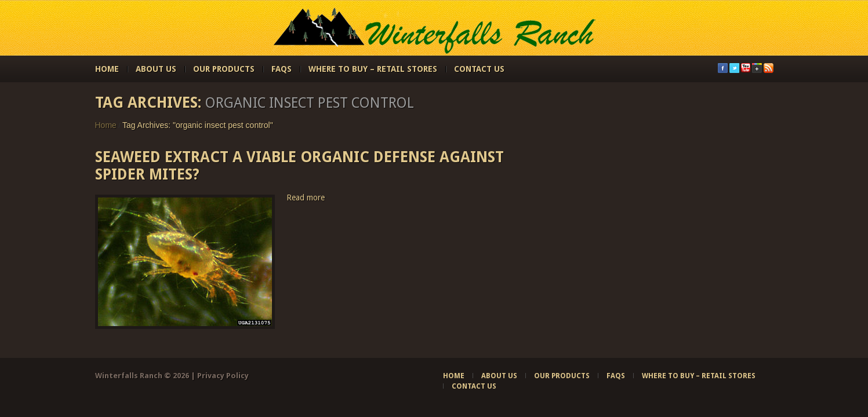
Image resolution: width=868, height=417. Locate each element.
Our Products (224, 69)
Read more (306, 197)
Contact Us (479, 69)
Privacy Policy (223, 376)
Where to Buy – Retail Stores (373, 69)
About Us (156, 69)
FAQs (282, 69)
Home (107, 69)
